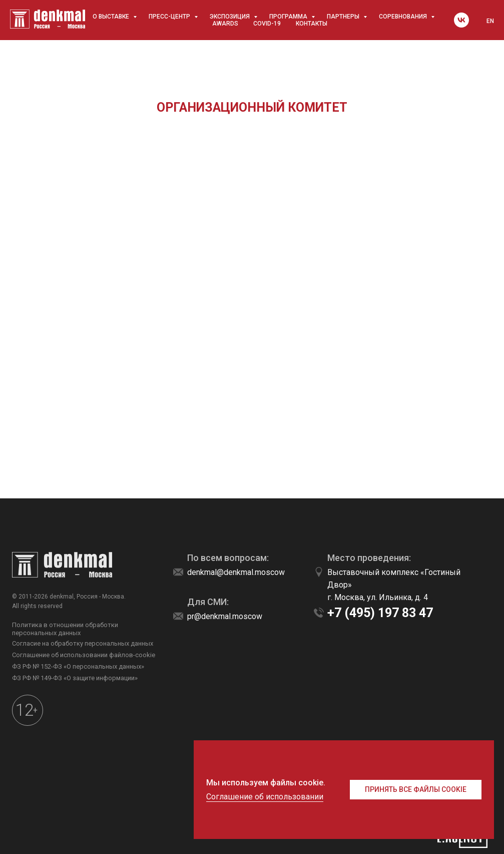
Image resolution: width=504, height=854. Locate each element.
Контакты (312, 24)
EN (490, 21)
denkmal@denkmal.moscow (236, 572)
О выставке (112, 17)
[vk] (461, 20)
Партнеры (344, 17)
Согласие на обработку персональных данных (83, 643)
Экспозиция (230, 17)
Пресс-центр (170, 17)
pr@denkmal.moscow (225, 616)
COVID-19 (267, 24)
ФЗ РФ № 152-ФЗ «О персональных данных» (78, 666)
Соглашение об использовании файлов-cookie (84, 655)
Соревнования (404, 17)
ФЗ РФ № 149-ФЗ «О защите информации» (75, 678)
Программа (289, 17)
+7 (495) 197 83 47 (380, 613)
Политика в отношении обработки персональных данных (65, 629)
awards (225, 24)
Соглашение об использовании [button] (265, 797)
